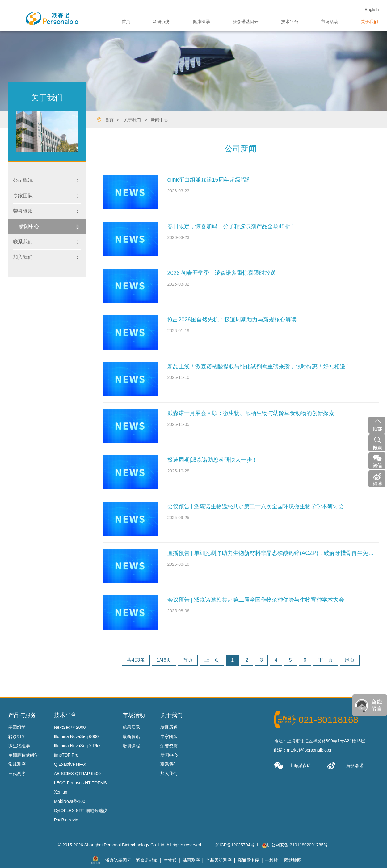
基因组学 (17, 727)
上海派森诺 (292, 766)
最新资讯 (131, 736)
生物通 (170, 860)
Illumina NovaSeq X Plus (78, 746)
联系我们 (23, 242)
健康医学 (201, 22)
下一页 (326, 660)
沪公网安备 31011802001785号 (295, 845)
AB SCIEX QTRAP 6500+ (79, 774)
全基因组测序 (219, 860)
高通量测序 (248, 860)
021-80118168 (329, 720)
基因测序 (191, 860)
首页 (126, 22)
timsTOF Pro (66, 755)
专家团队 (23, 196)
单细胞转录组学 (23, 755)
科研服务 (162, 22)
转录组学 (17, 736)
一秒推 (271, 860)
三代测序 (17, 774)
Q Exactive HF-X (70, 764)
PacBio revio (66, 820)
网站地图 (293, 860)
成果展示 (131, 727)
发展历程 (169, 727)
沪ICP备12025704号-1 (237, 845)
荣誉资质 (23, 211)
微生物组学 (19, 746)
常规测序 (17, 764)
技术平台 (290, 22)
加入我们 (23, 257)
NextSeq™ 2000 (70, 727)
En (372, 10)
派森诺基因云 (246, 22)
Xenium (61, 792)
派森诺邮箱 (147, 860)
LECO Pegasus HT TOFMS (80, 783)
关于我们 (369, 22)
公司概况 (23, 180)
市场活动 (330, 22)
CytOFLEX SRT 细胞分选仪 (81, 811)
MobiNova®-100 (70, 801)
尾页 (350, 660)
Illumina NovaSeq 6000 (76, 736)
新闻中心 (159, 120)
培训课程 (131, 746)
